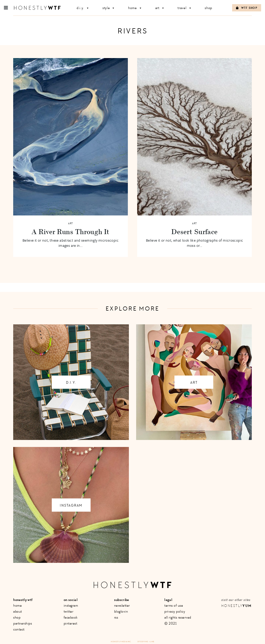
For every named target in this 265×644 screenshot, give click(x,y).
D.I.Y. (83, 8)
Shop (208, 8)
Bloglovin (121, 611)
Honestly (237, 606)
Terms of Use (174, 605)
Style (109, 8)
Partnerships (23, 623)
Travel (185, 8)
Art (160, 8)
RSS (116, 617)
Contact (19, 629)
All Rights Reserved (178, 617)
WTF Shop (247, 8)
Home (135, 8)
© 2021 (170, 623)
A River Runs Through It (70, 232)
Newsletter (122, 605)
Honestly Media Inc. (121, 642)
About (18, 611)
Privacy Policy (175, 611)
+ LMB (152, 642)
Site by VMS (143, 642)
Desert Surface (194, 232)
